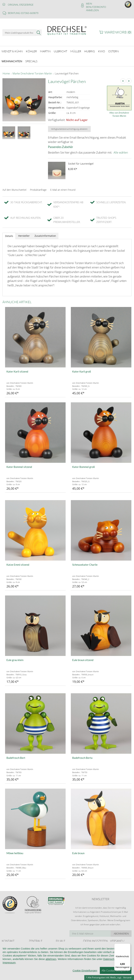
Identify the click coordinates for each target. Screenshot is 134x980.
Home (6, 71)
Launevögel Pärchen (67, 71)
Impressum (9, 962)
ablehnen (51, 959)
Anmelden (92, 10)
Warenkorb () (118, 32)
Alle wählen (121, 150)
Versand (127, 977)
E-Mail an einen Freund (63, 187)
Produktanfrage (38, 187)
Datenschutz (111, 959)
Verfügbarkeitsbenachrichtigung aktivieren (69, 126)
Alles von (119, 111)
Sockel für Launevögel (81, 161)
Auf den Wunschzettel (14, 187)
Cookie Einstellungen (85, 970)
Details (9, 233)
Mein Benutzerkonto (96, 5)
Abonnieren (121, 931)
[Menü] (128, 946)
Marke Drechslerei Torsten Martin (32, 71)
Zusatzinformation (45, 233)
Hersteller (24, 233)
